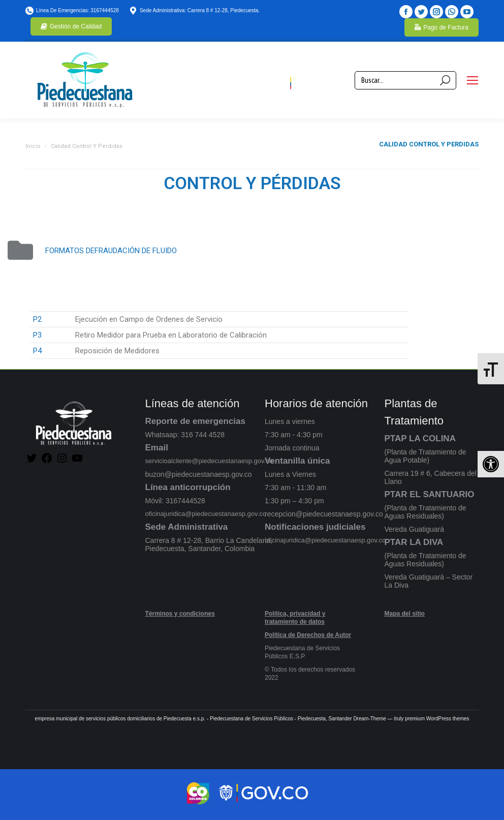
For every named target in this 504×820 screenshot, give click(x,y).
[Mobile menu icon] (472, 80)
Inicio (33, 146)
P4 (37, 351)
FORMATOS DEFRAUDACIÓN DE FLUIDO (111, 251)
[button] (491, 464)
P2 (37, 319)
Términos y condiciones (180, 614)
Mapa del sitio (405, 614)
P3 (37, 335)
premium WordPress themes (437, 719)
